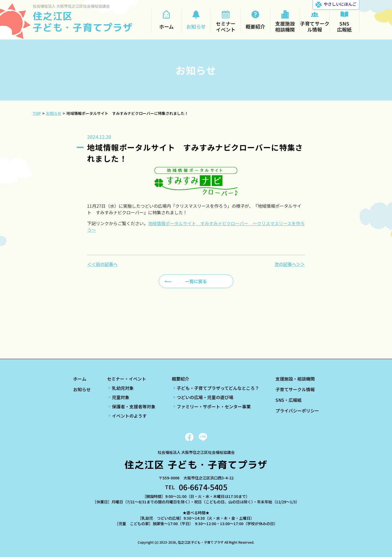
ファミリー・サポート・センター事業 (214, 406)
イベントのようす (129, 416)
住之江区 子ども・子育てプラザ (83, 22)
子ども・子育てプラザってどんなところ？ (218, 388)
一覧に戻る (196, 281)
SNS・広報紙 (289, 400)
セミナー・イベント (127, 379)
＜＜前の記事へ (102, 264)
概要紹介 (180, 379)
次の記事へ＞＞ (290, 264)
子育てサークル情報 (295, 389)
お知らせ (82, 389)
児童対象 (121, 397)
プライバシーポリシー (297, 411)
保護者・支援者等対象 (134, 406)
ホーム (80, 379)
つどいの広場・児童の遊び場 (205, 397)
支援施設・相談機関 (295, 379)
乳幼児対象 (123, 388)
